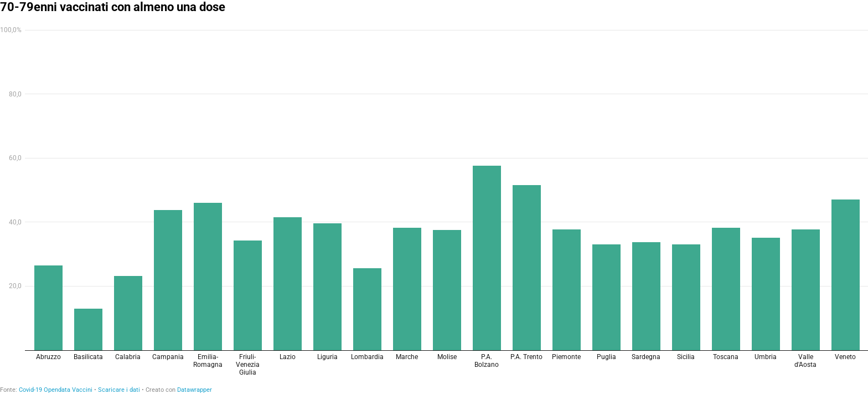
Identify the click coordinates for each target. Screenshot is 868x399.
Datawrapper (195, 390)
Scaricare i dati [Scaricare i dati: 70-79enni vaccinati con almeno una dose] (119, 390)
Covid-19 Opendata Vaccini (56, 390)
